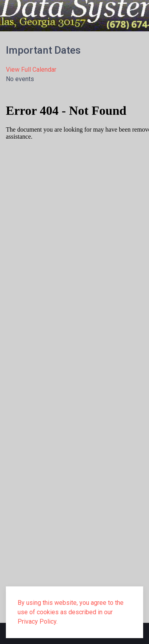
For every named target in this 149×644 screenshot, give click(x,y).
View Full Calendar (31, 70)
